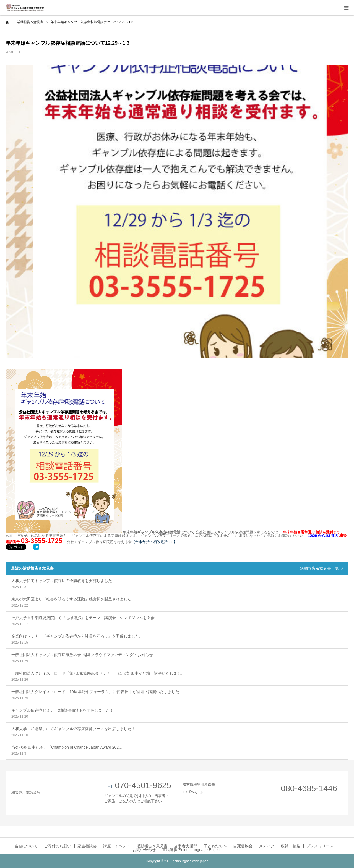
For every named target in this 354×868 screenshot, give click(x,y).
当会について (26, 846)
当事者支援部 (186, 846)
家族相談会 (87, 846)
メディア (267, 846)
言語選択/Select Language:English (192, 850)
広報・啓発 (290, 846)
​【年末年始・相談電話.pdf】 (154, 542)
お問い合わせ (144, 850)
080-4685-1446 (309, 788)
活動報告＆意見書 (152, 846)
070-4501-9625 (143, 785)
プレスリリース (320, 846)
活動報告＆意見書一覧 (319, 568)
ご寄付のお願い (58, 846)
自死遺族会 (243, 846)
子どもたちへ (215, 846)
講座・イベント (117, 846)
